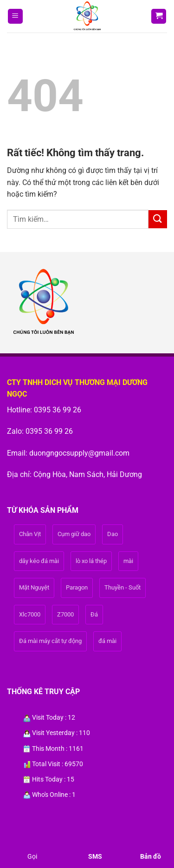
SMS (95, 856)
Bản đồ (151, 856)
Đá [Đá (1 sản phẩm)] (94, 614)
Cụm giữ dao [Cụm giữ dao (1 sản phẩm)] (74, 534)
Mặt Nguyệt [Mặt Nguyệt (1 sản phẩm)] (34, 587)
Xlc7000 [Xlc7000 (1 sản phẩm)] (30, 614)
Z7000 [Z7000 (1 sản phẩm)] (65, 614)
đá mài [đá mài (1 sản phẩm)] (107, 641)
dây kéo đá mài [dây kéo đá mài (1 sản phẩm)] (39, 561)
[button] (15, 17)
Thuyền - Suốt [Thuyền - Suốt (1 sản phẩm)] (122, 587)
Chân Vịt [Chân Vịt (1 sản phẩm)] (30, 534)
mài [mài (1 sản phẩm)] (128, 561)
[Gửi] (158, 219)
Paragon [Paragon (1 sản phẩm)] (77, 587)
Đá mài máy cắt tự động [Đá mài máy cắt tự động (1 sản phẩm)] (50, 641)
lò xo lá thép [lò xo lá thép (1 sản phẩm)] (91, 561)
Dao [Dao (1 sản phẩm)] (113, 534)
